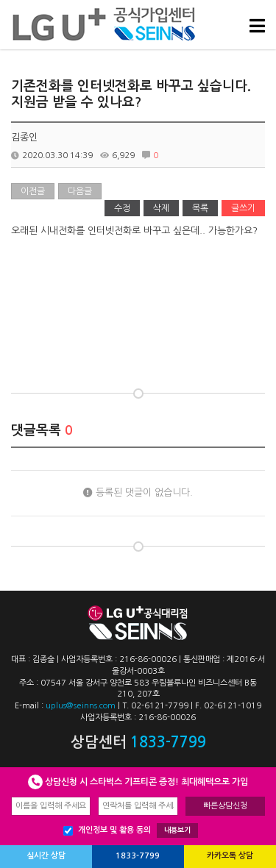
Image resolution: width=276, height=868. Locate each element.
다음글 (80, 191)
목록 (200, 208)
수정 (122, 208)
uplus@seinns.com (81, 706)
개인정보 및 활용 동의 (131, 830)
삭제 (161, 208)
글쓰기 (243, 208)
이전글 (33, 191)
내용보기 (177, 830)
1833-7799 (138, 856)
